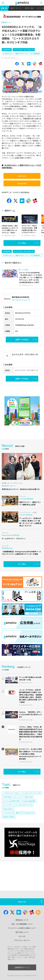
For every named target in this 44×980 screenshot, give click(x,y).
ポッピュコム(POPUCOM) (11, 801)
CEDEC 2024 (28, 797)
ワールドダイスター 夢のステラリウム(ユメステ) (18, 813)
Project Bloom (8, 809)
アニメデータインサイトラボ (32, 793)
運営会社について (22, 920)
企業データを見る (22, 340)
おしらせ (22, 936)
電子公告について (22, 932)
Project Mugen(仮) (29, 801)
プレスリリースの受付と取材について (22, 928)
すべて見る (22, 243)
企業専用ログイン (22, 967)
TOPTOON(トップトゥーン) (12, 797)
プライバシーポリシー (22, 940)
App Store (22, 176)
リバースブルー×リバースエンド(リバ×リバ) (17, 805)
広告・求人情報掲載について (22, 924)
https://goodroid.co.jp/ (21, 300)
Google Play (22, 183)
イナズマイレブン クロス (11, 793)
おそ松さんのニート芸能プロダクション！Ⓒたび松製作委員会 (21, 54)
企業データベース (16, 8)
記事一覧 (4, 8)
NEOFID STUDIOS (9, 817)
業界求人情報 (29, 8)
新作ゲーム (7, 22)
